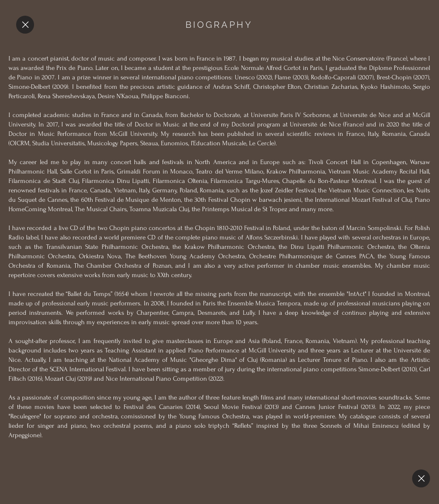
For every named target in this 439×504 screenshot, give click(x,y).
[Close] (25, 25)
